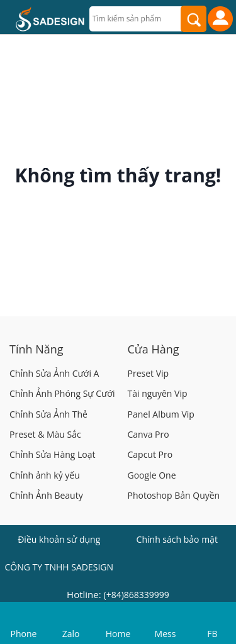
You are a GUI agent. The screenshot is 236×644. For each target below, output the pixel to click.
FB (212, 634)
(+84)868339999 (137, 595)
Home (118, 634)
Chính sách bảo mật (177, 539)
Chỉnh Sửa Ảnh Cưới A (54, 373)
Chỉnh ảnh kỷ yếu (45, 475)
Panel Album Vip (161, 414)
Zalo (71, 634)
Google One (152, 475)
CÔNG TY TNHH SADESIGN (59, 567)
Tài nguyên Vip (158, 393)
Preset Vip (149, 373)
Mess (166, 634)
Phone (24, 634)
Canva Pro (149, 434)
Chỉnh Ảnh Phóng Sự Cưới (62, 393)
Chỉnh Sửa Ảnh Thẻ (48, 414)
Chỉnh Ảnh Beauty (46, 495)
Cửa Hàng (154, 349)
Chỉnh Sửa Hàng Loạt (53, 454)
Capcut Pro (150, 454)
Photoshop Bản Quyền (174, 495)
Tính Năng (37, 349)
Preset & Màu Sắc (45, 434)
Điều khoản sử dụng (59, 539)
